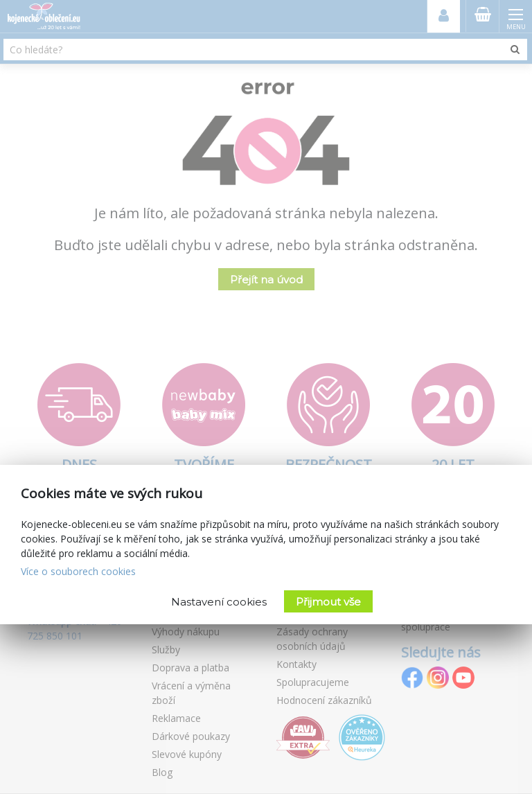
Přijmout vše (328, 602)
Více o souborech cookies (78, 571)
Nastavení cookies (219, 602)
